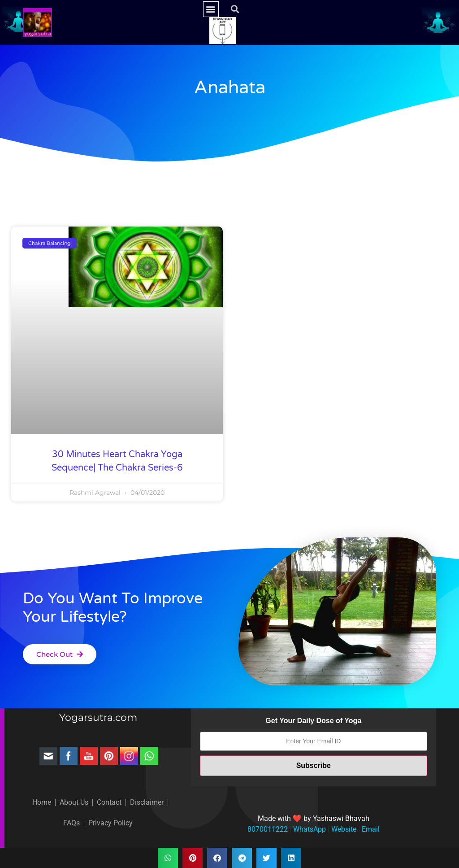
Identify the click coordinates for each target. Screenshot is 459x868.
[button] (211, 9)
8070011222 (268, 829)
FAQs (71, 823)
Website (343, 829)
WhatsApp (309, 829)
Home (42, 802)
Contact (109, 802)
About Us (74, 802)
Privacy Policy (110, 823)
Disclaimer (147, 802)
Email (370, 829)
